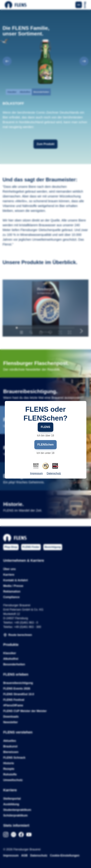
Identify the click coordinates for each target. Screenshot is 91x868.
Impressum (36, 473)
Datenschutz (54, 473)
